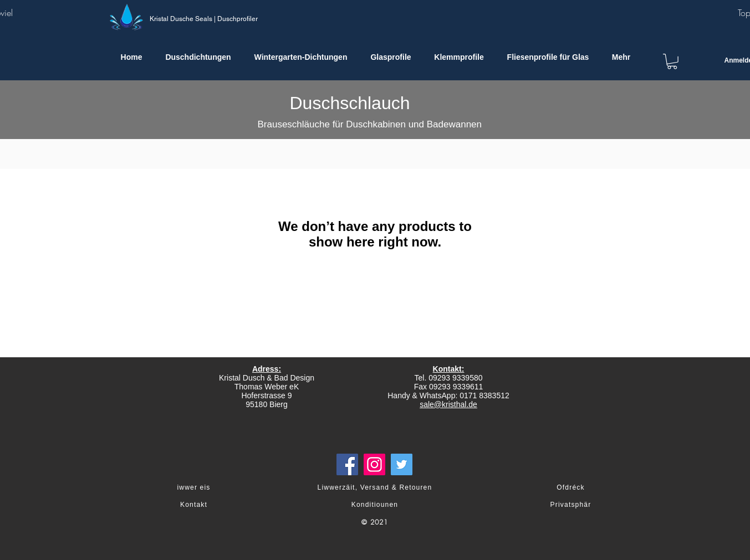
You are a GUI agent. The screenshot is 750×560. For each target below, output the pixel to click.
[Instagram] (374, 464)
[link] (672, 61)
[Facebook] (347, 464)
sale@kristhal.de (448, 404)
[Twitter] (402, 464)
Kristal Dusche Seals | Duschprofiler (204, 19)
